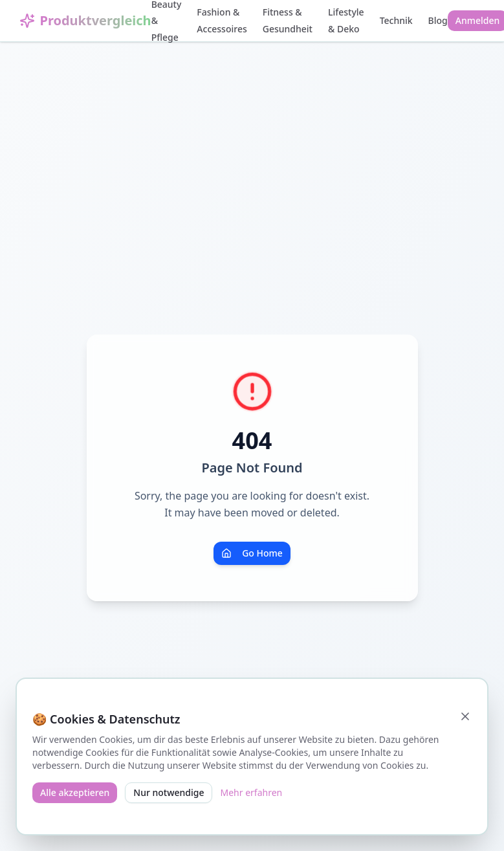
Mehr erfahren (251, 792)
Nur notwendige (169, 792)
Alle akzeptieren (75, 792)
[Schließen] (465, 716)
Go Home (252, 553)
